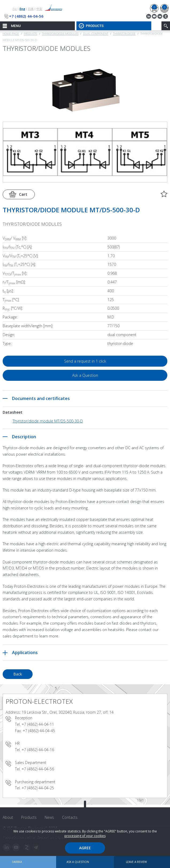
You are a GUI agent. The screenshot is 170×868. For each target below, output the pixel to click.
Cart (23, 194)
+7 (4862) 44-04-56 (26, 16)
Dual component (96, 34)
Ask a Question (85, 375)
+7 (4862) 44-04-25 (38, 788)
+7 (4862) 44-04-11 (38, 724)
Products (30, 34)
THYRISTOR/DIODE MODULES (60, 34)
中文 (39, 9)
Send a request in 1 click (85, 361)
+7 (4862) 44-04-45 (39, 731)
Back (18, 674)
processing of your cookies (85, 836)
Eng (22, 9)
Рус (15, 9)
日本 (31, 9)
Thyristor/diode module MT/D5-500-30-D (48, 421)
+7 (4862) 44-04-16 (38, 750)
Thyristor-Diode (124, 34)
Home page (11, 34)
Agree (85, 848)
